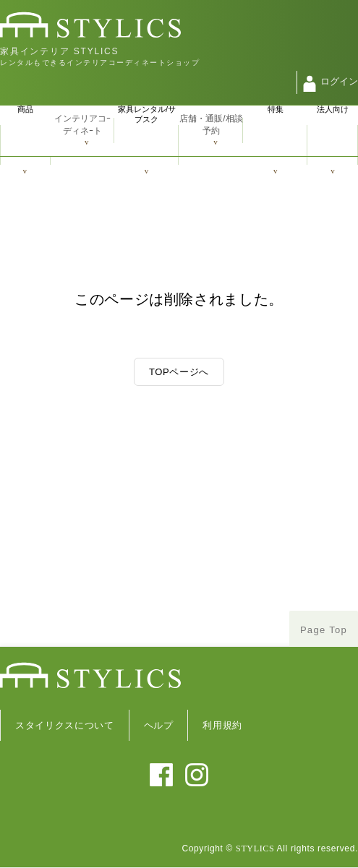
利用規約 (222, 725)
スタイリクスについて (65, 725)
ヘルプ (159, 725)
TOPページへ (179, 372)
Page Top (324, 630)
